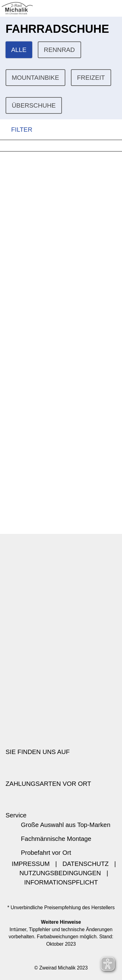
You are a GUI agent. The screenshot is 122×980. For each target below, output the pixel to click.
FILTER (16, 130)
